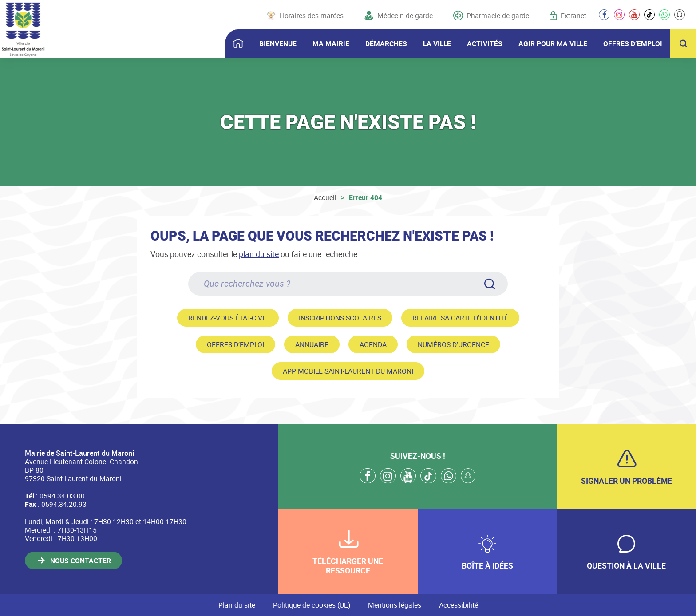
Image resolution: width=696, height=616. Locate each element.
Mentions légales (395, 605)
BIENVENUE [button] (278, 43)
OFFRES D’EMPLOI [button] (633, 43)
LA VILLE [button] (437, 43)
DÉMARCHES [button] (386, 43)
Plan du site (237, 605)
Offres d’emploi (235, 344)
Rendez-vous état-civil (228, 318)
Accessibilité (459, 605)
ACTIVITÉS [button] (485, 43)
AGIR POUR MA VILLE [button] (553, 43)
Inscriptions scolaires (340, 318)
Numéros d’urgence (453, 344)
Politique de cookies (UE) (312, 605)
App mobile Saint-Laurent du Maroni (348, 371)
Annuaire (312, 344)
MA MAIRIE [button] (331, 43)
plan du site (259, 254)
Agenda (373, 344)
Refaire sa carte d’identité (460, 318)
